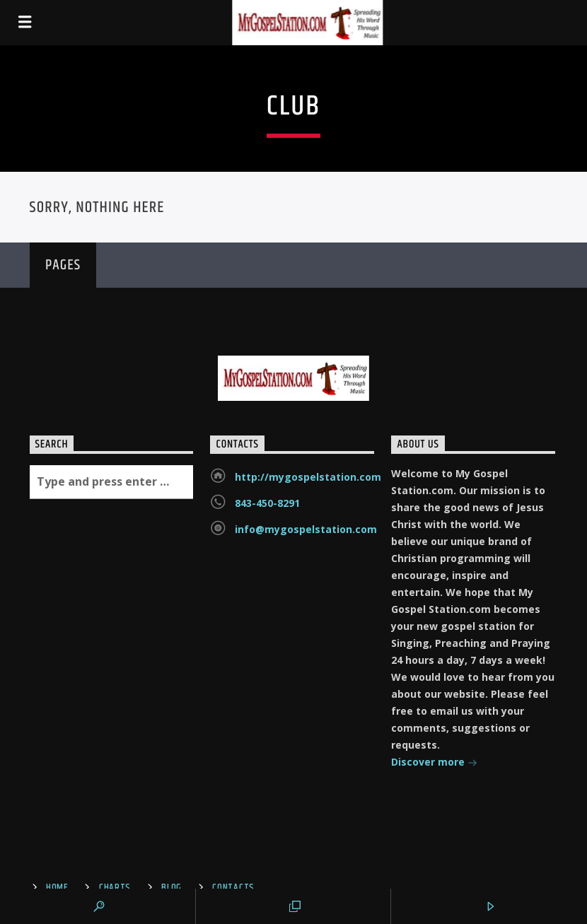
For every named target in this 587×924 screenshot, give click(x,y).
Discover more (434, 763)
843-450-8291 (267, 503)
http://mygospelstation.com (308, 477)
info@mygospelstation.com (306, 529)
